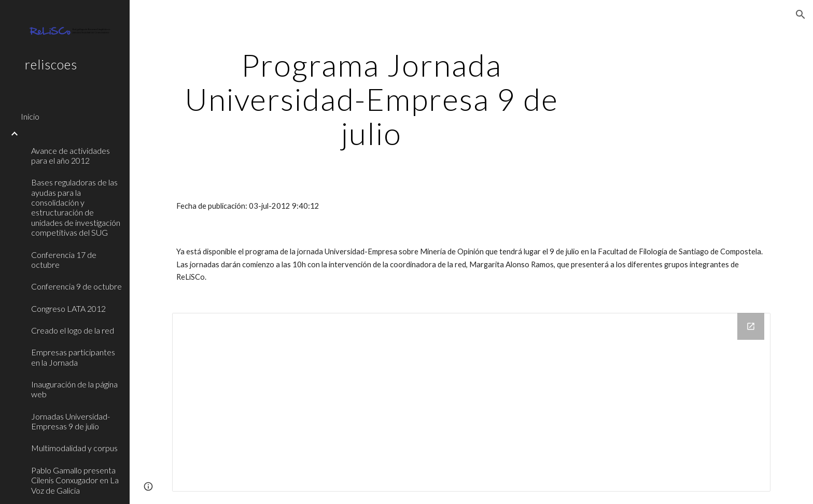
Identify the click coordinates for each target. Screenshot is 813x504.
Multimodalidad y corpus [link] (74, 448)
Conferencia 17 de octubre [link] (64, 260)
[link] (71, 133)
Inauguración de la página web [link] (74, 389)
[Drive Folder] (471, 402)
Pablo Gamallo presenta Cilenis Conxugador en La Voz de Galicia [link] (75, 480)
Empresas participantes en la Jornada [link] (73, 357)
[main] (372, 99)
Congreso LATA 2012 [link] (68, 308)
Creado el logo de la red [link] (73, 330)
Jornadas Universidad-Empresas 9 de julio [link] (71, 421)
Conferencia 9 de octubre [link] (76, 286)
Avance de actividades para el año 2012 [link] (71, 155)
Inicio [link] (30, 116)
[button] (801, 15)
